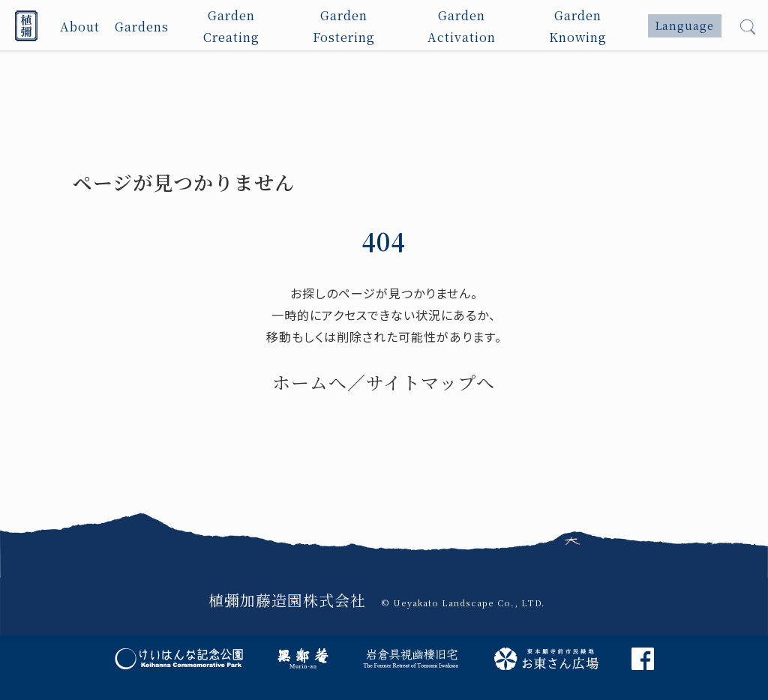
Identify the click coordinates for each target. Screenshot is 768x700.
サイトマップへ (430, 382)
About (79, 26)
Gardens (142, 26)
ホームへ (310, 382)
